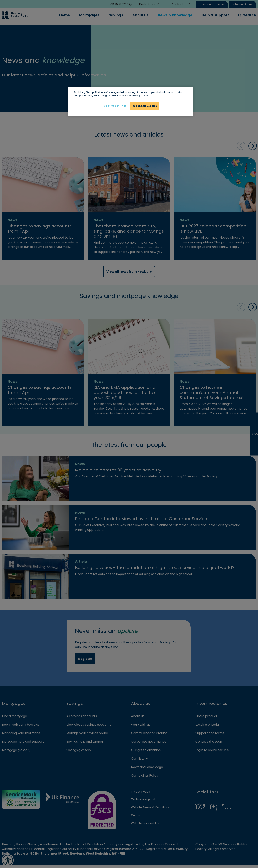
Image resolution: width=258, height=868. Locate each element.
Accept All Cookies (145, 106)
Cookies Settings (115, 106)
